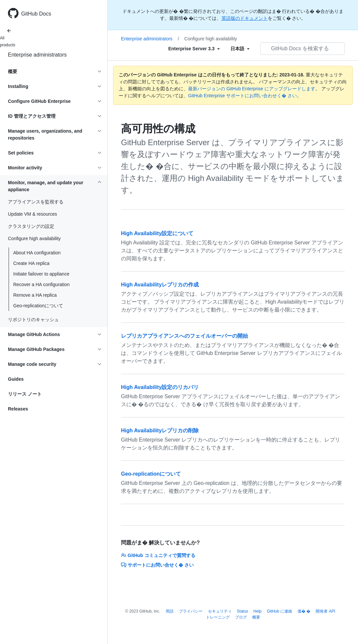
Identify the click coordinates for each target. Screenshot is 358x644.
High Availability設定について (157, 233)
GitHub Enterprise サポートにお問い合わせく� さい (242, 96)
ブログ (241, 617)
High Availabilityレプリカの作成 (160, 285)
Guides (16, 379)
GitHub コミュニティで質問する (158, 555)
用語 (170, 611)
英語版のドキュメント (245, 18)
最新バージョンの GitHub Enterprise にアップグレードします (252, 89)
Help (258, 611)
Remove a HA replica (35, 295)
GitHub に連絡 (279, 611)
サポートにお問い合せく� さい (157, 565)
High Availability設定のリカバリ (160, 387)
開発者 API (325, 611)
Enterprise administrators (37, 55)
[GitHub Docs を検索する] (302, 49)
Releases (18, 409)
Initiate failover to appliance (41, 274)
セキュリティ (220, 611)
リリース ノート (25, 394)
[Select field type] (194, 49)
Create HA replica (31, 263)
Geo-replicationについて (38, 306)
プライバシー (191, 611)
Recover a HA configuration (41, 284)
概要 (256, 617)
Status (243, 611)
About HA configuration (37, 253)
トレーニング (218, 617)
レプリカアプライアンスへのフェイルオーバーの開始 (184, 336)
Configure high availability (211, 39)
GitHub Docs (36, 14)
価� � (304, 611)
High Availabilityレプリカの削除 (160, 430)
